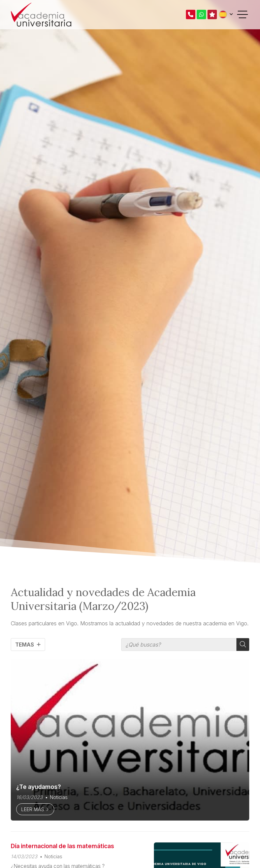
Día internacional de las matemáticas (62, 846)
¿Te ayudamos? (39, 787)
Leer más (33, 809)
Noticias (59, 797)
